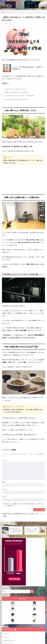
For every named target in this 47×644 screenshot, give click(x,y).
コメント (6, 461)
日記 (13, 621)
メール (5, 489)
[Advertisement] (23, 179)
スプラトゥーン (34, 615)
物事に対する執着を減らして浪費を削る (18, 93)
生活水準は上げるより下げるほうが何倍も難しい (22, 96)
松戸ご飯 (34, 604)
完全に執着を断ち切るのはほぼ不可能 (17, 100)
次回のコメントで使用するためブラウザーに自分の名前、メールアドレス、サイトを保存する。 (24, 505)
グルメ (7, 637)
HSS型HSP (13, 604)
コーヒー (13, 615)
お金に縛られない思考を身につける (16, 89)
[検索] (32, 591)
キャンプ (34, 609)
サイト (4, 497)
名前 (4, 482)
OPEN (5, 83)
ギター (34, 621)
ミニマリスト (13, 609)
